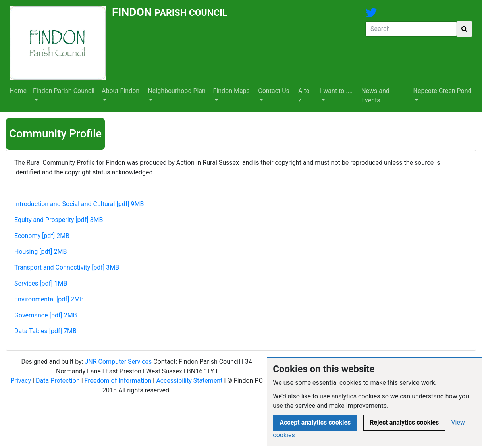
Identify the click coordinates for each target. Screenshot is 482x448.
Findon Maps (231, 91)
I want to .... (336, 91)
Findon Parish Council (64, 91)
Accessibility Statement (189, 381)
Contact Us (274, 91)
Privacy (21, 381)
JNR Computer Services (118, 362)
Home (18, 91)
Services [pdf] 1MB (41, 283)
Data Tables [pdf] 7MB (45, 331)
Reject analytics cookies (404, 422)
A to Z (304, 96)
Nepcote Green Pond (442, 91)
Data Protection (58, 381)
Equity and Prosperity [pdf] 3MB (59, 220)
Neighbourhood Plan (177, 91)
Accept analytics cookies (315, 422)
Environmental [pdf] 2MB (49, 299)
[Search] (411, 29)
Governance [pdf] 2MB (46, 315)
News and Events (375, 96)
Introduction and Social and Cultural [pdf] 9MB (79, 204)
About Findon (120, 91)
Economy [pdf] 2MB (42, 236)
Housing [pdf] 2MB (40, 252)
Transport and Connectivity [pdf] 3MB (67, 267)
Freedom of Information (118, 381)
